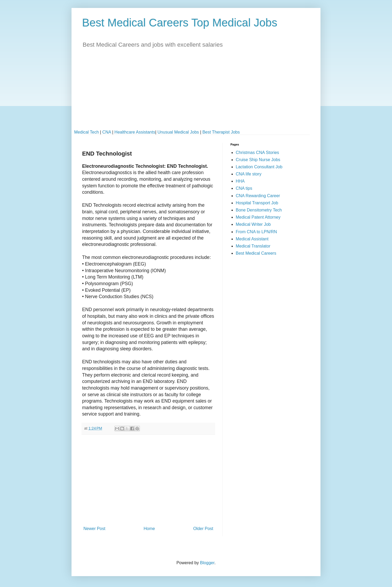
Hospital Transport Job (257, 203)
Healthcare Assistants (135, 132)
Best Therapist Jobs (221, 132)
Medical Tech (86, 132)
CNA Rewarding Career (258, 196)
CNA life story (249, 174)
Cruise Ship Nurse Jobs (258, 160)
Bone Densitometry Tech (259, 210)
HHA (240, 181)
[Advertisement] (196, 93)
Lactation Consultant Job (259, 167)
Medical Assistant (252, 239)
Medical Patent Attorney (258, 217)
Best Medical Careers (256, 253)
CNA (107, 132)
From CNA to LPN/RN (256, 232)
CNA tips (244, 188)
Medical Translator (253, 246)
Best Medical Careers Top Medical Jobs (180, 23)
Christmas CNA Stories (257, 153)
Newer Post (94, 529)
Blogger (207, 563)
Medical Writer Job (253, 224)
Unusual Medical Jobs (178, 132)
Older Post (203, 529)
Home (149, 529)
